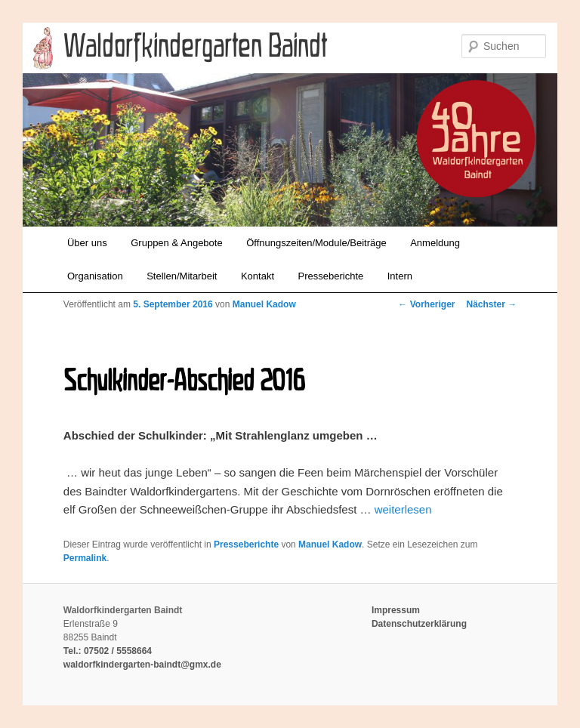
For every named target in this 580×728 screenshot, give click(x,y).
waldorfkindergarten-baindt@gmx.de (142, 665)
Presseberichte (331, 276)
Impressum (396, 610)
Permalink (85, 558)
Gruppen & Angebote (176, 243)
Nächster (492, 304)
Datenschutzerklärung (419, 624)
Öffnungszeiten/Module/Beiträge (316, 243)
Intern (400, 276)
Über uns (87, 243)
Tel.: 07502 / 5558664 (108, 651)
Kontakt (258, 276)
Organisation (95, 276)
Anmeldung (435, 243)
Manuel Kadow (264, 304)
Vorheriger (426, 304)
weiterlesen (403, 509)
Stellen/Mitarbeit (182, 276)
